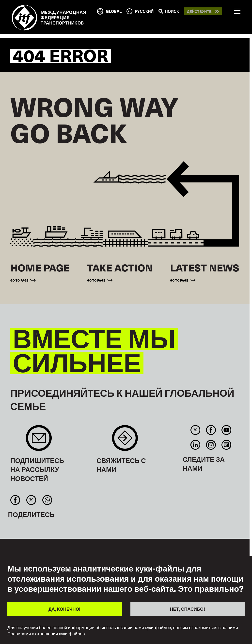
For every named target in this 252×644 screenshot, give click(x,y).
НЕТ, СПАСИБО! (188, 609)
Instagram (211, 445)
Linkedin (195, 445)
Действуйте (199, 11)
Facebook (211, 430)
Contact (125, 440)
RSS (227, 445)
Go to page (19, 280)
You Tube (227, 430)
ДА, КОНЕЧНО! (64, 609)
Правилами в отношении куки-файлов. (47, 634)
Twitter (195, 430)
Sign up (39, 440)
